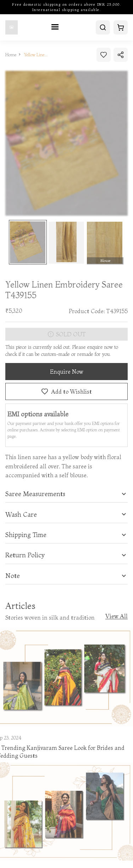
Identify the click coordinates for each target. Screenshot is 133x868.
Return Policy (25, 555)
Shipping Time (26, 535)
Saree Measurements (35, 494)
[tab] (66, 494)
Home (11, 55)
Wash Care (21, 515)
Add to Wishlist (66, 391)
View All (117, 616)
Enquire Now (67, 372)
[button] (66, 494)
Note (13, 576)
